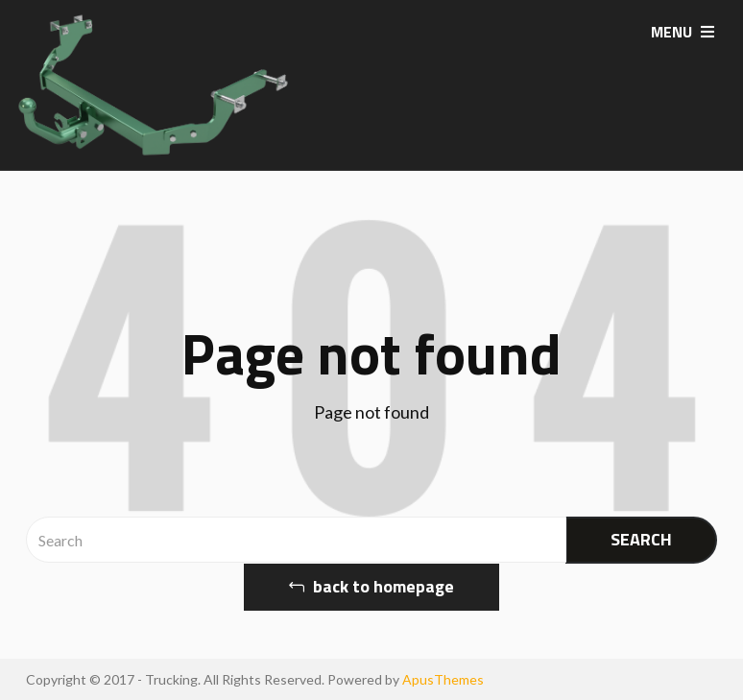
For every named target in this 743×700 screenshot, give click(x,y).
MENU (683, 32)
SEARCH (641, 539)
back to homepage (371, 586)
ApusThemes (443, 679)
